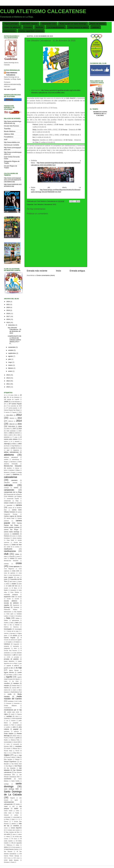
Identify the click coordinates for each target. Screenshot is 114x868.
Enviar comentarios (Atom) (46, 275)
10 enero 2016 (13, 395)
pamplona (16, 723)
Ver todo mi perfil (10, 89)
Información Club (49, 24)
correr (18, 556)
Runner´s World (10, 757)
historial (17, 625)
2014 (8, 375)
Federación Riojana (11, 610)
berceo (17, 468)
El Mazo (14, 588)
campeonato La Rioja (11, 501)
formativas (19, 616)
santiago (6, 784)
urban (13, 819)
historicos (16, 627)
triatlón (16, 809)
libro (16, 675)
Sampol (17, 759)
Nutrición (40, 27)
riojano (7, 755)
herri (5, 625)
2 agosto (14, 412)
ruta (18, 757)
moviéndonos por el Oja (13, 710)
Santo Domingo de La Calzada (13, 793)
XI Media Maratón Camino (11, 849)
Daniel (20, 582)
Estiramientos (10, 31)
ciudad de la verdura (13, 547)
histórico (6, 627)
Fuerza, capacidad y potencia (31, 31)
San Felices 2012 (17, 764)
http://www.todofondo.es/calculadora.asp (13, 185)
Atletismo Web (9, 134)
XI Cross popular (15, 847)
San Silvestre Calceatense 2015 (45, 204)
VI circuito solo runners (13, 830)
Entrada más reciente (37, 271)
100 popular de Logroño (12, 399)
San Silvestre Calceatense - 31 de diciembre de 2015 (15, 330)
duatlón (14, 584)
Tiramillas (7, 129)
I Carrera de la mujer (12, 631)
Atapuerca (16, 450)
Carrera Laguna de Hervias (13, 516)
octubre (11, 350)
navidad (9, 716)
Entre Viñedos (15, 592)
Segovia (12, 798)
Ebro (20, 584)
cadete (8, 474)
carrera (19, 505)
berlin (5, 470)
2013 (8, 378)
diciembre (12, 325)
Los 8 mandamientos (56, 27)
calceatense (11, 477)
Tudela (17, 813)
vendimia (16, 826)
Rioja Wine (16, 753)
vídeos (8, 837)
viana (14, 834)
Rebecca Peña (15, 740)
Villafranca (9, 845)
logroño (9, 677)
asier (8, 450)
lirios (20, 675)
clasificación (8, 549)
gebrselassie (16, 620)
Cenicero (7, 536)
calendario (14, 480)
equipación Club (9, 597)
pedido (8, 727)
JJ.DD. (9, 657)
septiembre (12, 353)
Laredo (19, 672)
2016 (8, 319)
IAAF (6, 140)
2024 (8, 302)
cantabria (19, 503)
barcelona (13, 462)
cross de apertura (10, 573)
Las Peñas (9, 675)
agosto (11, 356)
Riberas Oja (16, 749)
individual (7, 644)
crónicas (6, 564)
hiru (11, 625)
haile (12, 623)
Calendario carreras (30, 24)
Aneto (8, 446)
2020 (8, 307)
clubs (5, 556)
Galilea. (6, 620)
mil (16, 701)
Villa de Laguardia (16, 843)
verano (6, 828)
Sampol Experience (10, 762)
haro (17, 623)
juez (21, 663)
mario (14, 690)
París (13, 725)
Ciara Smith (10, 540)
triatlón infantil (8, 811)
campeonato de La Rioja (13, 492)
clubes (17, 554)
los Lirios (15, 681)
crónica (12, 558)
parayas (6, 725)
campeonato (9, 490)
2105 (10, 435)
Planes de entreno (98, 24)
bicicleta (12, 470)
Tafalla (6, 806)
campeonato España (13, 499)
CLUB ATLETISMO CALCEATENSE (43, 11)
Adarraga (7, 444)
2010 (8, 387)
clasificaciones (10, 551)
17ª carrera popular (12, 408)
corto (5, 558)
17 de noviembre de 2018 (14, 406)
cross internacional (14, 575)
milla (20, 701)
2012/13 (12, 418)
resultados (18, 746)
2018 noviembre (11, 431)
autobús (6, 459)
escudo (9, 599)
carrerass (7, 534)
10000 (6, 402)
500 (19, 435)
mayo (10, 362)
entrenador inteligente (11, 595)
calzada (8, 485)
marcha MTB (16, 688)
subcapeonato (8, 804)
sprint (16, 800)
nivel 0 (17, 716)
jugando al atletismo (13, 666)
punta (18, 738)
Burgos (13, 472)
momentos (17, 703)
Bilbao (18, 470)
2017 (8, 316)
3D (15, 435)
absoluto (17, 442)
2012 (8, 381)
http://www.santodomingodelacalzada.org (13, 122)
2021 (8, 304)
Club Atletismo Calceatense (12, 74)
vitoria (6, 847)
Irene (15, 648)
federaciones (8, 612)
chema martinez (17, 538)
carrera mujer (10, 518)
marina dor (7, 690)
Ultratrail (6, 815)
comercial (12, 556)
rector (8, 744)
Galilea (17, 618)
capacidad (9, 505)
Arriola (20, 448)
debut (8, 584)
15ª (5, 404)
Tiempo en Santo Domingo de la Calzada (100, 113)
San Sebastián (11, 768)
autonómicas (16, 459)
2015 (8, 322)
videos (20, 834)
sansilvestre (8, 779)
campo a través (9, 503)
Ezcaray (7, 607)
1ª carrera (7, 412)
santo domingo (13, 785)
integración (7, 648)
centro (14, 536)
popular (16, 729)
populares (7, 731)
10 (5, 395)
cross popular (8, 577)
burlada (20, 472)
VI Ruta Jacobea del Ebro (12, 832)
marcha (6, 688)
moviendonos (8, 708)
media (10, 694)
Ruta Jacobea (8, 759)
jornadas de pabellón (11, 659)
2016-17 (9, 429)
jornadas (17, 657)
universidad (7, 817)
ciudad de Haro (17, 545)
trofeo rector (8, 813)
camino (16, 488)
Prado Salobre (9, 734)
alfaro (20, 444)
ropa (20, 755)
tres (13, 806)
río (10, 753)
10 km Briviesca (14, 397)
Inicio (58, 271)
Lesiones (95, 27)
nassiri (13, 714)
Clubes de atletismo (12, 27)
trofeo (18, 811)
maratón (7, 686)
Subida (18, 804)
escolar (20, 597)
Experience (16, 605)
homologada (8, 629)
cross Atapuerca (9, 569)
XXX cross (16, 858)
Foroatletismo (9, 137)
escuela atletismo (11, 601)
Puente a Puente (9, 738)
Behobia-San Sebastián (13, 466)
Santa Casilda (15, 781)
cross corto (16, 571)
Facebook (16, 607)
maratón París (16, 686)
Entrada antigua (77, 271)
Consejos (28, 27)
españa (6, 605)
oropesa (13, 721)
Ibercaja (13, 633)
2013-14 (11, 421)
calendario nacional (11, 483)
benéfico (9, 468)
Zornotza (6, 862)
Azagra (6, 462)
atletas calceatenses (11, 452)
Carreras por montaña (12, 145)
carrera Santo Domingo (12, 532)
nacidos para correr (13, 712)
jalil (14, 655)
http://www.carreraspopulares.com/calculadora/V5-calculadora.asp (13, 180)
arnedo (13, 448)
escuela (17, 599)
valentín (14, 824)
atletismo (9, 455)
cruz (18, 577)
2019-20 (17, 433)
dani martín (13, 582)
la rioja (19, 668)
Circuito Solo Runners (11, 126)
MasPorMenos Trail (16, 692)
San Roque (18, 766)
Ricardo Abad (8, 751)
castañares (16, 534)
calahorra (16, 474)
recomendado (8, 742)
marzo (11, 365)
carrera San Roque (11, 530)
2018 (8, 313)
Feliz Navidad (18, 612)
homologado (18, 629)
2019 (8, 310)
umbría (16, 815)
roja (15, 755)
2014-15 (12, 424)
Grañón (6, 623)
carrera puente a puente (12, 527)
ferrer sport (10, 614)
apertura (6, 448)
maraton (16, 683)
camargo (6, 488)
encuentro (13, 590)
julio (10, 359)
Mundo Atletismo (10, 131)
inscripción (16, 646)
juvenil (6, 668)
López (6, 681)
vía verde (7, 834)
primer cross (16, 736)
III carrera (14, 636)
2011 (8, 384)
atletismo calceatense (11, 457)
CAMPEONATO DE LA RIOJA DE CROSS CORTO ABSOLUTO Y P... (15, 340)
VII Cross (14, 839)
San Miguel (9, 766)
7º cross (15, 437)
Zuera (13, 862)
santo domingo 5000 (11, 789)
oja (7, 721)
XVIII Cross (7, 858)
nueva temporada (17, 718)
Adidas (14, 444)
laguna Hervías (9, 672)
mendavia (10, 701)
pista (14, 727)
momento (9, 703)
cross (19, 563)
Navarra (19, 714)
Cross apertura (14, 566)
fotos (8, 618)
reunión (8, 749)
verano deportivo (16, 828)
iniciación (6, 646)
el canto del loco (12, 586)
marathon (7, 683)
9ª (11, 442)
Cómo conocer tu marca (78, 27)
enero (10, 371)
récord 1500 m (18, 742)
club (6, 554)
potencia (16, 731)
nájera (6, 714)
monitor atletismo (10, 706)
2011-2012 (10, 415)
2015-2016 (12, 426)
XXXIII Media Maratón (11, 860)
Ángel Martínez (16, 446)
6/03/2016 (7, 437)
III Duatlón (9, 642)
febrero (11, 368)
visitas (17, 845)
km (12, 668)
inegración (16, 644)
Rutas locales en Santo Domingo (73, 24)
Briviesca (6, 472)
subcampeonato (9, 802)
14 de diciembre (15, 402)
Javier (20, 655)
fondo (12, 616)
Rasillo (6, 740)
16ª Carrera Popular (15, 404)
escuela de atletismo (11, 603)
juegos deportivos (9, 661)
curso (6, 579)
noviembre (12, 347)
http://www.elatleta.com (12, 142)
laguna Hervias (14, 670)
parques (19, 725)
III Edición (17, 642)
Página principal (11, 24)
